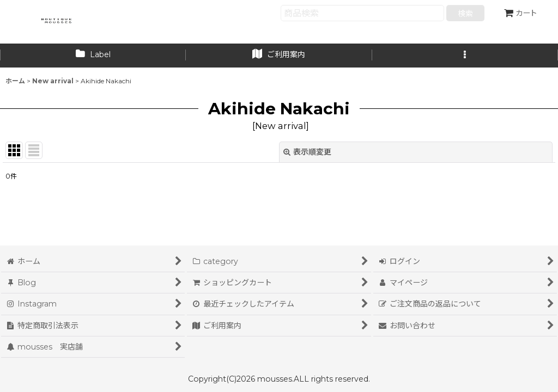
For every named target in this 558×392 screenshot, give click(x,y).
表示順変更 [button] (307, 152)
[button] (465, 56)
